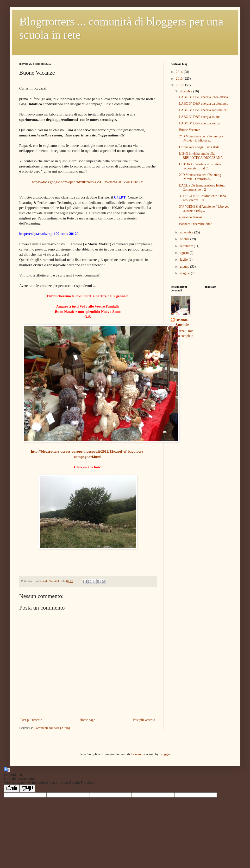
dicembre (187, 91)
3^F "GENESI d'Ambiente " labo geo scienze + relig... (204, 209)
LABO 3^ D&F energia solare (199, 117)
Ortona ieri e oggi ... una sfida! (200, 147)
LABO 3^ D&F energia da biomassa (204, 104)
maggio (185, 273)
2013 (180, 79)
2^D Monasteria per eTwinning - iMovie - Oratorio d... (201, 177)
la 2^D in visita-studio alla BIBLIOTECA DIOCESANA (201, 156)
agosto (185, 253)
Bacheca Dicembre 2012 (196, 224)
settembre (187, 246)
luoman (136, 754)
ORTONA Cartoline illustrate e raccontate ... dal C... (200, 166)
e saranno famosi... (192, 217)
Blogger (165, 754)
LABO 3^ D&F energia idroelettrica (203, 97)
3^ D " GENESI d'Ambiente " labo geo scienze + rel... (203, 198)
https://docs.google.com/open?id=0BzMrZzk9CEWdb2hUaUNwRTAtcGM (88, 182)
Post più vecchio (144, 720)
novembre (187, 232)
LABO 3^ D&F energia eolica (199, 123)
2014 (180, 72)
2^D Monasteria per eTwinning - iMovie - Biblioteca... (201, 138)
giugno (185, 267)
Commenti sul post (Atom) (52, 728)
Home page (87, 720)
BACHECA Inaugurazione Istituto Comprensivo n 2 (202, 187)
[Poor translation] (27, 788)
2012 (180, 85)
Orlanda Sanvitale (182, 322)
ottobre (185, 239)
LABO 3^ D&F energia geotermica (203, 110)
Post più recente (31, 720)
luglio (184, 260)
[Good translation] (12, 788)
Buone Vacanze (189, 130)
